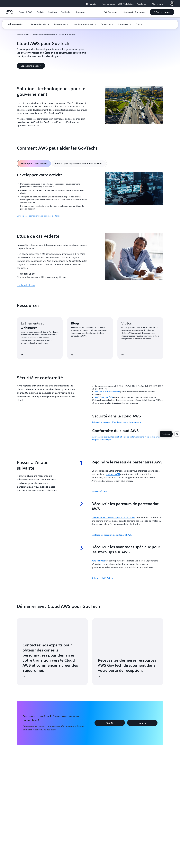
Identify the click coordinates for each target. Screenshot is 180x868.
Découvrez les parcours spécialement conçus (113, 517)
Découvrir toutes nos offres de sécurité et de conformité (117, 422)
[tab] (34, 164)
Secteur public (23, 35)
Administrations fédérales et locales (48, 35)
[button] (26, 12)
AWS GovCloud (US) (104, 397)
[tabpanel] (90, 195)
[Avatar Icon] (172, 3)
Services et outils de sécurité (107, 392)
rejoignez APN (113, 474)
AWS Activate (98, 561)
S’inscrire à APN (99, 491)
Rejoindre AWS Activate (103, 578)
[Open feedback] (177, 434)
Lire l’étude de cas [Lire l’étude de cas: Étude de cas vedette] (26, 285)
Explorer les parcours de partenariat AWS (112, 535)
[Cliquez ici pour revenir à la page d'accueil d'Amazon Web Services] (9, 14)
